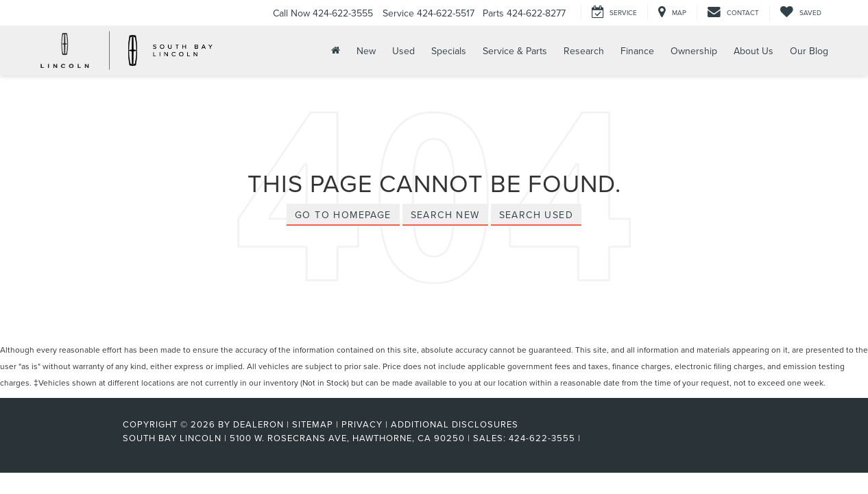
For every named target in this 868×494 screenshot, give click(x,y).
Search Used (536, 215)
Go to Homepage (343, 215)
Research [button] (584, 51)
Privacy (362, 424)
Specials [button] (449, 51)
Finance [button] (637, 51)
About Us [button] (754, 51)
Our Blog (809, 51)
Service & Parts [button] (515, 51)
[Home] (334, 50)
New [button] (366, 51)
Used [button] (403, 51)
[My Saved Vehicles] (800, 13)
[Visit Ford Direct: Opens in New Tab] (588, 438)
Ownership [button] (694, 51)
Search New (445, 215)
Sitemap (313, 424)
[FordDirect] (78, 438)
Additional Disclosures (455, 424)
